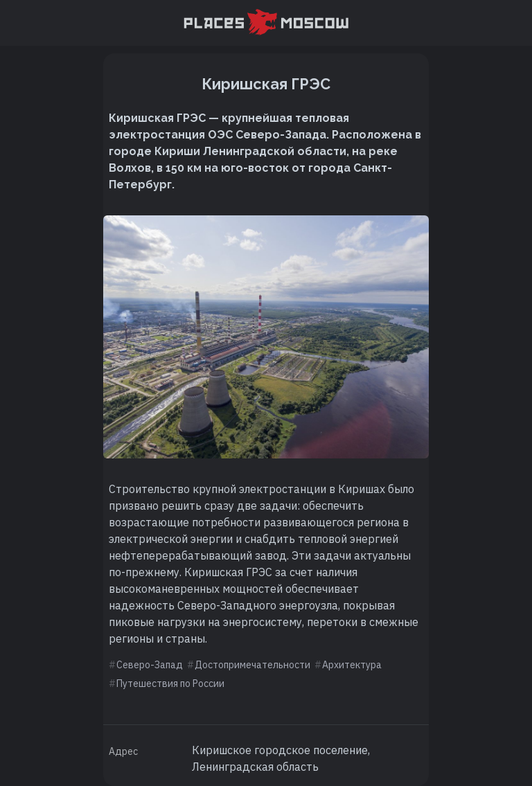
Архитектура (352, 665)
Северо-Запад (150, 665)
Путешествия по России (170, 684)
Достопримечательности (252, 665)
